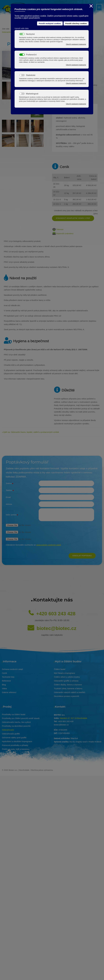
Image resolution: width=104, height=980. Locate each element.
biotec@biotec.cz (57, 627)
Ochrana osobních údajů (12, 668)
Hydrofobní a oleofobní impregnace (17, 740)
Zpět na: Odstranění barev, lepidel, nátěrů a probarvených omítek (31, 430)
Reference (6, 679)
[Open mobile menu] (99, 7)
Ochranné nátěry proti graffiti (14, 736)
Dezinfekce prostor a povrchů (66, 695)
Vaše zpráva (12, 513)
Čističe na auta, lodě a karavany (16, 747)
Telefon (10, 489)
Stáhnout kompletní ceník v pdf (73, 217)
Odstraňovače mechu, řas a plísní (16, 720)
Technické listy (8, 675)
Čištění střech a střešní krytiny (67, 675)
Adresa (9, 502)
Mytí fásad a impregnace (64, 671)
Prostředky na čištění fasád (14, 713)
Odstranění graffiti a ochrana (66, 679)
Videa (4, 687)
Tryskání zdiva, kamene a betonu (68, 687)
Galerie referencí (9, 691)
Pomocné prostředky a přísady (15, 744)
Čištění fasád (60, 668)
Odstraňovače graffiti (11, 732)
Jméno (10, 482)
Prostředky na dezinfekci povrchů (16, 724)
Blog (4, 683)
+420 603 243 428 (56, 612)
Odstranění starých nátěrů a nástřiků (70, 691)
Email (8, 496)
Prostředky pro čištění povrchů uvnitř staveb (21, 717)
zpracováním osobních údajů (49, 543)
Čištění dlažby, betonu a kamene (68, 683)
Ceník (4, 671)
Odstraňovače (8, 728)
